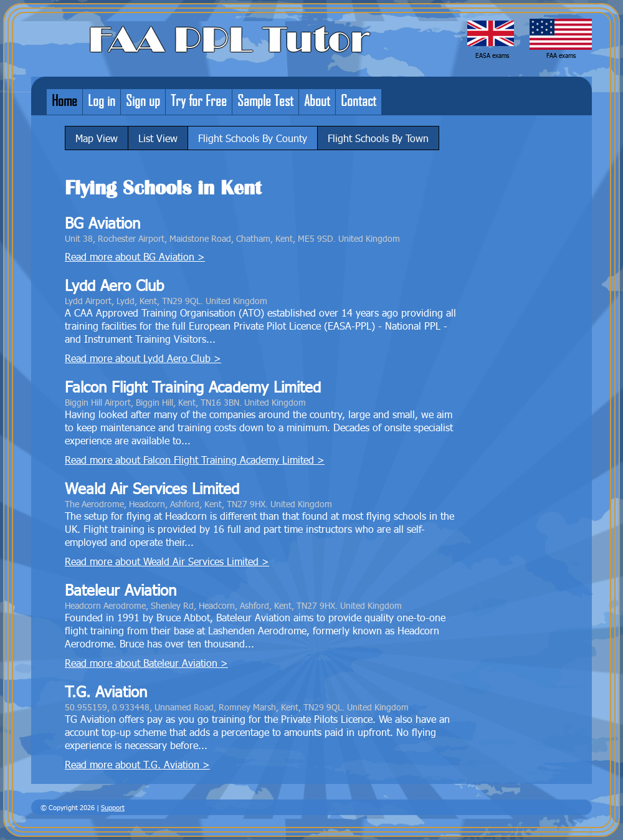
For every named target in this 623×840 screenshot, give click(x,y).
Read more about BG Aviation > (135, 256)
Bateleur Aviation (121, 590)
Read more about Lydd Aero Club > (143, 358)
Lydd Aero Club (114, 285)
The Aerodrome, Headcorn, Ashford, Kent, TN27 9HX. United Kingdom (198, 504)
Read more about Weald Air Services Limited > (167, 561)
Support (113, 807)
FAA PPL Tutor (229, 40)
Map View (97, 138)
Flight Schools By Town (378, 138)
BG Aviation (102, 223)
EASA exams (492, 55)
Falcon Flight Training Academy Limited (193, 387)
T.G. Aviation (106, 691)
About (317, 100)
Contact (359, 100)
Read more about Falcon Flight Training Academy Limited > (195, 460)
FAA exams (561, 55)
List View (158, 138)
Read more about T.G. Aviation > (137, 764)
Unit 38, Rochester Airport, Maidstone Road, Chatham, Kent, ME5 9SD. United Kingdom (232, 238)
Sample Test (265, 100)
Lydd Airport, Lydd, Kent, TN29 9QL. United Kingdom (166, 300)
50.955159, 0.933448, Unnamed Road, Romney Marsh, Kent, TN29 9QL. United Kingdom (237, 707)
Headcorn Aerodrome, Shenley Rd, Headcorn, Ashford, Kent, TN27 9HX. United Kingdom (233, 605)
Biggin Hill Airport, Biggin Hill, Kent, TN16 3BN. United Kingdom (185, 402)
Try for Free (199, 100)
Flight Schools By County (253, 138)
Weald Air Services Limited (152, 488)
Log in (102, 100)
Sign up (143, 100)
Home (64, 100)
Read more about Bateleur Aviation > (146, 663)
